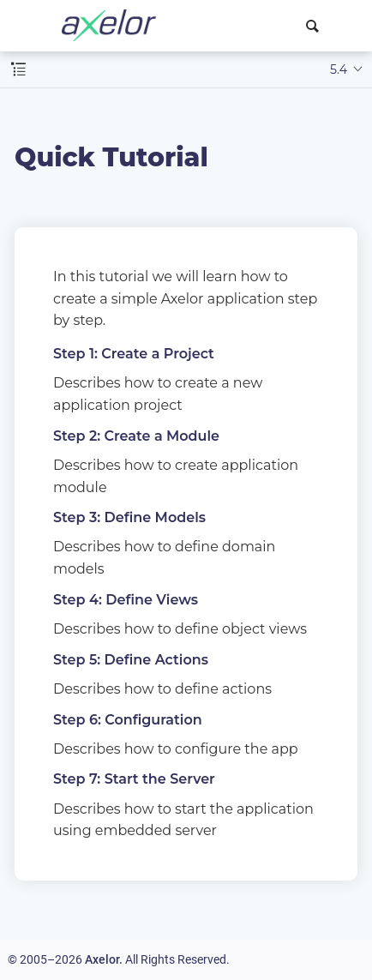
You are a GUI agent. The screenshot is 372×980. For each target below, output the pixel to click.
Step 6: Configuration (128, 720)
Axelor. (104, 959)
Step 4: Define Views (126, 600)
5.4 (339, 69)
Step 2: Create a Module (136, 436)
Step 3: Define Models (129, 517)
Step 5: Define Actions (131, 660)
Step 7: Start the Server (134, 779)
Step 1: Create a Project (134, 354)
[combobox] (315, 26)
